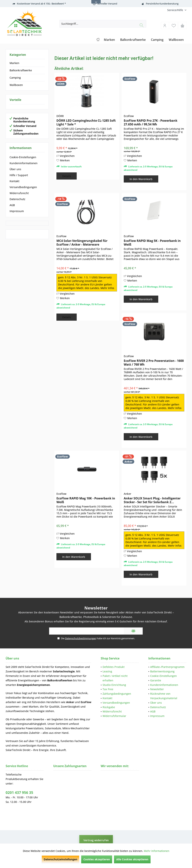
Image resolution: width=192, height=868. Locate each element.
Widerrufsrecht (19, 193)
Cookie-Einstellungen (23, 157)
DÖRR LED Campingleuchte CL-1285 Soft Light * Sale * (86, 122)
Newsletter (157, 689)
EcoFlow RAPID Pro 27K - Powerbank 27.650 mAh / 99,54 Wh (151, 122)
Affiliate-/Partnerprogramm (167, 667)
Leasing (107, 671)
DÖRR (60, 116)
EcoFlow (129, 116)
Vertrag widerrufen (96, 840)
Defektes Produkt (114, 667)
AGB (12, 205)
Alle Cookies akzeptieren (132, 859)
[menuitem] (175, 10)
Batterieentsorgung (162, 671)
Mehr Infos (107, 288)
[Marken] (109, 40)
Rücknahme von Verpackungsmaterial (164, 696)
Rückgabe (109, 707)
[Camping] (157, 40)
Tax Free (108, 689)
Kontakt (14, 181)
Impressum (17, 211)
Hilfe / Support (19, 175)
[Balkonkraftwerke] (133, 40)
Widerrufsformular (114, 716)
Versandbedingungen (23, 187)
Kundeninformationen (24, 163)
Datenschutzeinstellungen (60, 859)
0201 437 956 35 (19, 793)
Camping (15, 78)
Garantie (156, 680)
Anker (127, 494)
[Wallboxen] (176, 40)
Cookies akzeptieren (97, 859)
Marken (14, 63)
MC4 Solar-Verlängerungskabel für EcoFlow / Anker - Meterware (82, 243)
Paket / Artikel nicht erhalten (115, 678)
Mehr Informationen (157, 851)
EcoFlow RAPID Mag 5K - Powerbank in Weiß (152, 243)
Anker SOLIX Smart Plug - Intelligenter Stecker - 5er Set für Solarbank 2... (152, 500)
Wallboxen (16, 85)
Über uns (15, 169)
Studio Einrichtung (114, 685)
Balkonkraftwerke (21, 70)
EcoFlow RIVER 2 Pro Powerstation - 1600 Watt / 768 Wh (154, 363)
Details (67, 176)
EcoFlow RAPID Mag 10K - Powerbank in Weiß (86, 500)
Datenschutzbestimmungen (81, 638)
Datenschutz (17, 199)
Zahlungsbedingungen (117, 694)
